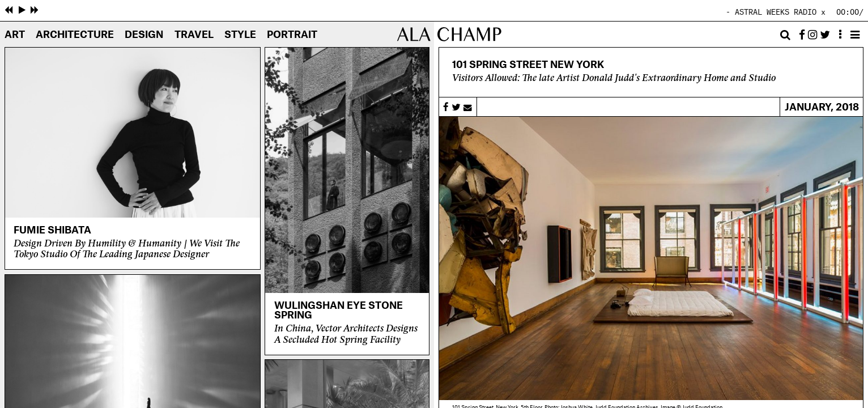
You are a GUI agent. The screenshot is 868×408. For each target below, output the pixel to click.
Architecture (75, 35)
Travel (194, 35)
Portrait (292, 35)
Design (144, 35)
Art (15, 35)
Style (240, 35)
